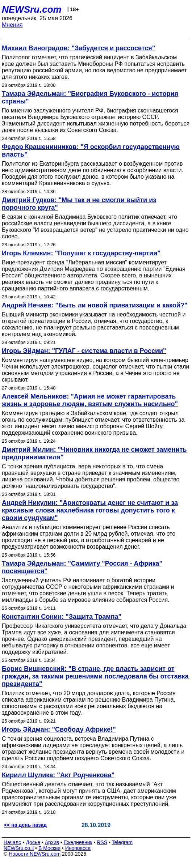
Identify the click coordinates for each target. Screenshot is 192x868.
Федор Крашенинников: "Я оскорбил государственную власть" (91, 151)
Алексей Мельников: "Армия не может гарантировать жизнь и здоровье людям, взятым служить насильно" (90, 400)
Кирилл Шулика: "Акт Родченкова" (58, 775)
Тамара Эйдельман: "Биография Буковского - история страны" (90, 97)
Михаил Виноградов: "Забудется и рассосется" (78, 48)
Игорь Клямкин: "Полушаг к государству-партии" (81, 253)
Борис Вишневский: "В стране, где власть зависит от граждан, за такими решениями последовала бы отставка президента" (95, 676)
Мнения (12, 25)
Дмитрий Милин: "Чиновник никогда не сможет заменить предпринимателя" (94, 453)
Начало (12, 842)
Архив (52, 842)
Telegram (122, 842)
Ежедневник (78, 842)
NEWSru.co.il (19, 848)
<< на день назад (25, 825)
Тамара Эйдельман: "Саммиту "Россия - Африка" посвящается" (82, 567)
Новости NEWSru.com (35, 854)
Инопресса (78, 848)
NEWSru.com (32, 9)
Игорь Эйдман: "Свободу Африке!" (59, 729)
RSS (102, 842)
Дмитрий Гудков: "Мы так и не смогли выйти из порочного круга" (79, 204)
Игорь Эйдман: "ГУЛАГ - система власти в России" (84, 351)
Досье (33, 842)
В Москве (49, 848)
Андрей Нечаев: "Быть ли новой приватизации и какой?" (95, 305)
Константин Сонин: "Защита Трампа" (62, 617)
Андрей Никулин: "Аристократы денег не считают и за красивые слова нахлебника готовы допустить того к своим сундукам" (90, 510)
